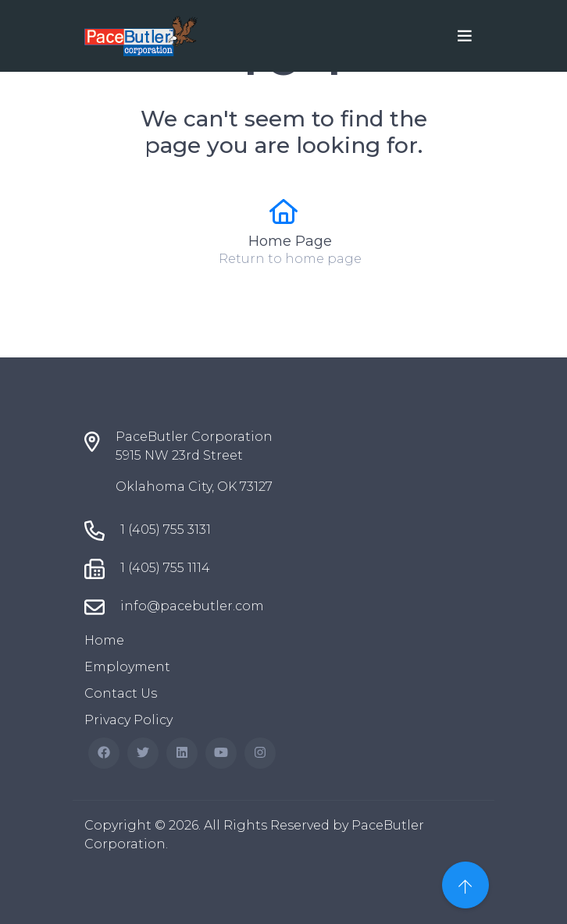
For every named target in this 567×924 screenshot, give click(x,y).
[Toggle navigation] (465, 36)
